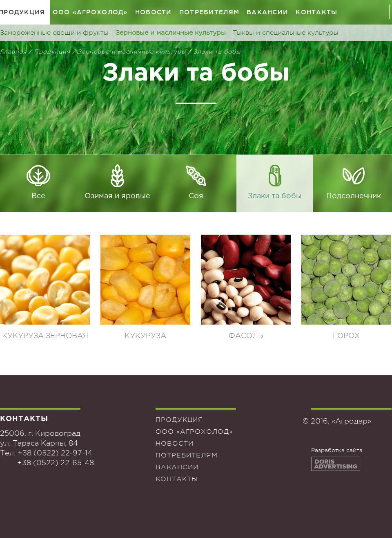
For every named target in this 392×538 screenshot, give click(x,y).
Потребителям (209, 12)
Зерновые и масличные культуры (171, 33)
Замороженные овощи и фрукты (54, 33)
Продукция (52, 52)
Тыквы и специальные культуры (286, 33)
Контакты (316, 12)
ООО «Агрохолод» (90, 12)
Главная (13, 52)
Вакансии (267, 12)
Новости (154, 12)
